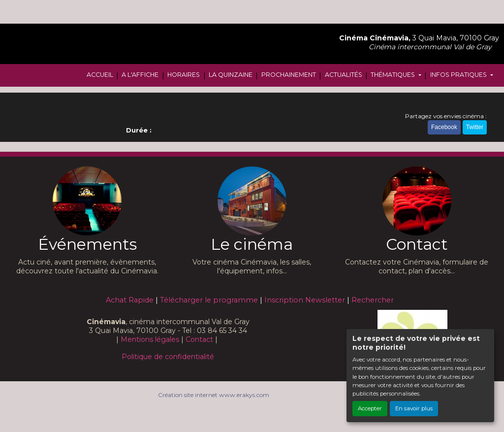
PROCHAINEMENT (289, 75)
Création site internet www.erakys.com (214, 395)
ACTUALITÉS (344, 75)
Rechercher (373, 300)
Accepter (370, 408)
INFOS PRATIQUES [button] (459, 75)
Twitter (475, 127)
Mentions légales (150, 339)
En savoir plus (414, 408)
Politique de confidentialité (168, 357)
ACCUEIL (100, 75)
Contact (199, 339)
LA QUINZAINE (231, 75)
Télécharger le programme (209, 300)
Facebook (444, 127)
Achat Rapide (130, 300)
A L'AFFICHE (140, 75)
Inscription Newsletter (305, 300)
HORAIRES (184, 75)
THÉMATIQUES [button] (394, 75)
